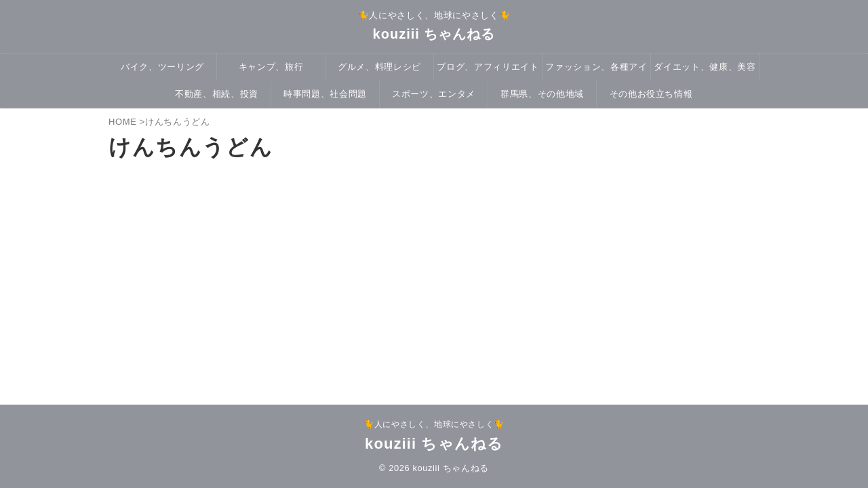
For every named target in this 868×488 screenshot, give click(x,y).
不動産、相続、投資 (217, 94)
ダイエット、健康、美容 (705, 67)
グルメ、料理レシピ (379, 67)
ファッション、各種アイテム (596, 71)
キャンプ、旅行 (271, 67)
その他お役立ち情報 (651, 94)
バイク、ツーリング (162, 67)
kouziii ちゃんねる (434, 34)
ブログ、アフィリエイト (488, 67)
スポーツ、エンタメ (434, 94)
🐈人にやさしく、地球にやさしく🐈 (434, 424)
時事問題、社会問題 (325, 94)
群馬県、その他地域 (542, 94)
